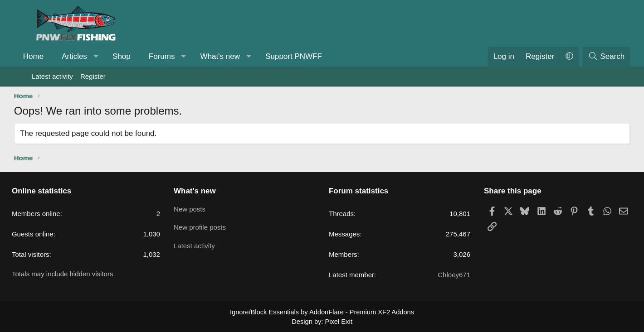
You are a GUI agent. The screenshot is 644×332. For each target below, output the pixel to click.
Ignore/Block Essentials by (322, 312)
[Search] (589, 57)
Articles (92, 56)
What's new (238, 56)
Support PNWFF (311, 56)
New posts (201, 208)
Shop (139, 56)
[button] (114, 57)
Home (51, 56)
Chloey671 (443, 275)
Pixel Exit (338, 321)
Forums (180, 56)
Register (93, 76)
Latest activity (52, 76)
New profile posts (211, 226)
